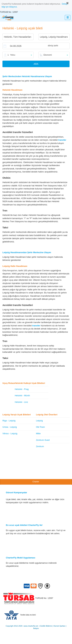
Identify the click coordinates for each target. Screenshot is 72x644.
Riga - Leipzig (9, 421)
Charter (36, 482)
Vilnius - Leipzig (10, 433)
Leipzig (39, 421)
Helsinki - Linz (21, 402)
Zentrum (40, 446)
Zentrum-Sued (43, 440)
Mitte (38, 433)
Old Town (40, 427)
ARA (36, 64)
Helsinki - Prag (22, 389)
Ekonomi (48, 55)
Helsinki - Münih (22, 396)
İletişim (36, 628)
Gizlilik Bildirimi (46, 626)
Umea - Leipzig (10, 427)
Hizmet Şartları (59, 626)
